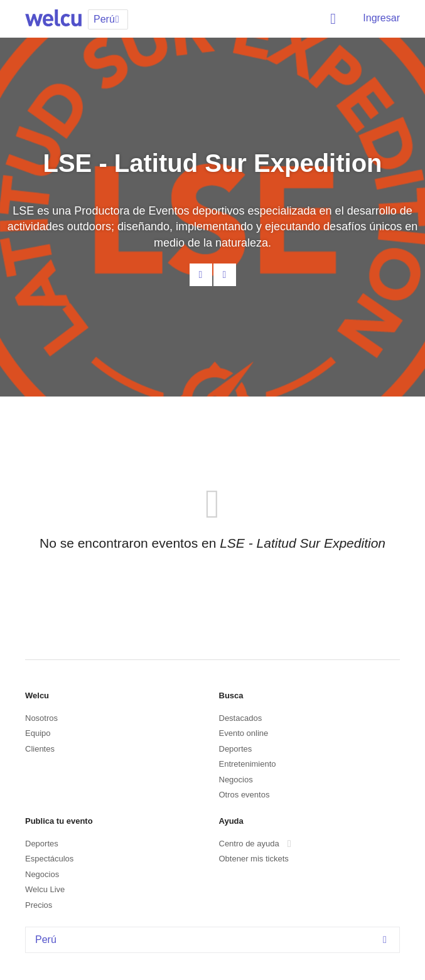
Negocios (236, 780)
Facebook (225, 275)
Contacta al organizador (201, 275)
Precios (39, 905)
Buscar (335, 19)
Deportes (236, 749)
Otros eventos (245, 795)
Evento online (244, 733)
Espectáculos (49, 859)
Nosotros (41, 718)
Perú (214, 940)
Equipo (38, 733)
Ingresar (381, 18)
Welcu (53, 19)
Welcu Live (45, 889)
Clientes (40, 749)
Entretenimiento (248, 764)
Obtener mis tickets (254, 859)
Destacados (241, 718)
